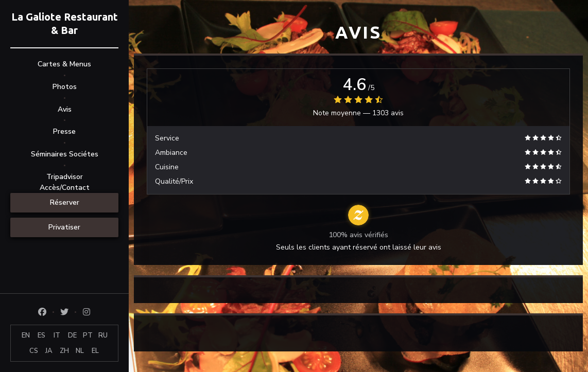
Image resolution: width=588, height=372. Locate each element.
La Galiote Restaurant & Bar (65, 23)
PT (88, 335)
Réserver (65, 202)
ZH (64, 351)
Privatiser (64, 227)
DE (72, 335)
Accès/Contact (65, 188)
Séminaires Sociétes (65, 154)
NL (80, 351)
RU (103, 335)
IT (57, 335)
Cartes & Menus (64, 64)
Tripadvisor (65, 177)
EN (26, 335)
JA (49, 351)
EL (95, 351)
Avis (65, 109)
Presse (64, 131)
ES (41, 335)
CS (34, 351)
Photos (65, 87)
